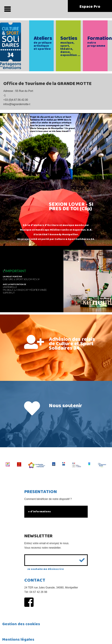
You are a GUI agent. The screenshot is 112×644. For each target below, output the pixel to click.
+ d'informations (39, 512)
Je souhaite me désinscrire (46, 569)
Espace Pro (90, 7)
